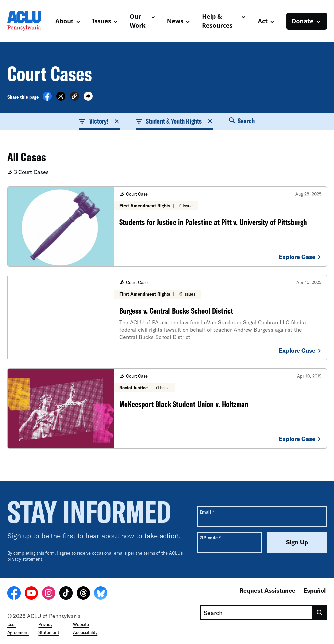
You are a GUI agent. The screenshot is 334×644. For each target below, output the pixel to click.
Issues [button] (102, 21)
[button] (74, 97)
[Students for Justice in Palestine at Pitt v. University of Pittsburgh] (167, 226)
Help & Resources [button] (217, 21)
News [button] (175, 21)
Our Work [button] (138, 21)
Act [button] (263, 21)
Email (207, 512)
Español (315, 590)
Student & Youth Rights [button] (174, 121)
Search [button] (242, 121)
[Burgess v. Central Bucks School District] (167, 317)
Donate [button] (303, 21)
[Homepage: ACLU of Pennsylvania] (29, 21)
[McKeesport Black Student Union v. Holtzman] (167, 408)
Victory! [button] (100, 121)
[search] (320, 613)
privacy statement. (25, 559)
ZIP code (210, 537)
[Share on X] (61, 99)
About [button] (64, 21)
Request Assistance (267, 590)
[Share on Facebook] (47, 99)
